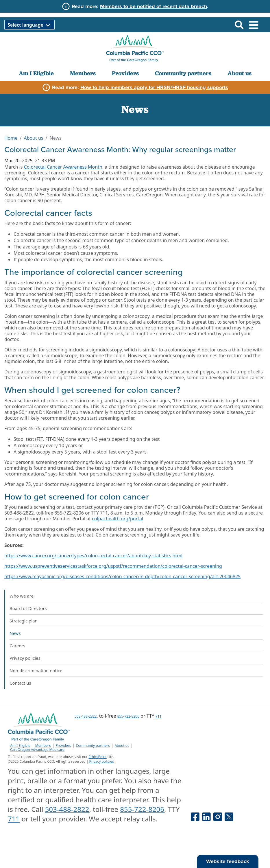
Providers (125, 73)
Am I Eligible (36, 73)
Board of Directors (28, 608)
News (15, 633)
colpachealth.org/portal (118, 519)
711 (159, 716)
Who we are (22, 596)
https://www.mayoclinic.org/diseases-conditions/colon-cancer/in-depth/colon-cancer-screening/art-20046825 (122, 576)
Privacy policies (25, 658)
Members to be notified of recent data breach (154, 6)
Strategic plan (24, 621)
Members (83, 73)
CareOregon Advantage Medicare (37, 750)
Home (11, 138)
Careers (17, 646)
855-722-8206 (128, 716)
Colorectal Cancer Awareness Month (63, 167)
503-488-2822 (86, 716)
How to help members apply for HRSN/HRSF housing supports (154, 87)
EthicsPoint (97, 757)
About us (240, 73)
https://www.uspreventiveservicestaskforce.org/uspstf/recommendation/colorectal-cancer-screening (113, 566)
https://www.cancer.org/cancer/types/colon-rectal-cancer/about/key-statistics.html (93, 556)
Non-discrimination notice (36, 670)
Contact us (20, 683)
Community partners (183, 73)
